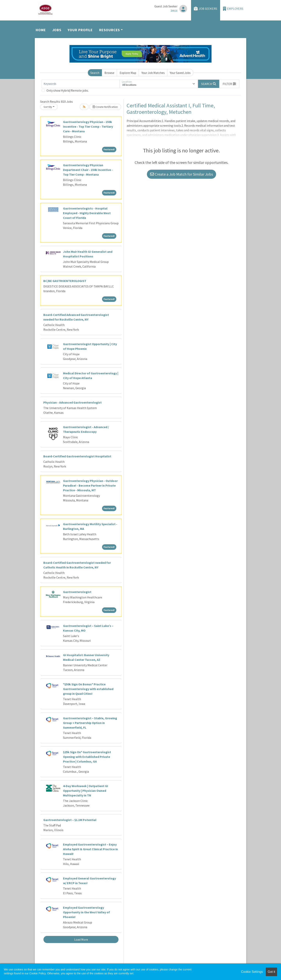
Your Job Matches (153, 73)
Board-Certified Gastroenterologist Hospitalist (77, 456)
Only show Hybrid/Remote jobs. (68, 90)
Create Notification (105, 107)
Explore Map (128, 73)
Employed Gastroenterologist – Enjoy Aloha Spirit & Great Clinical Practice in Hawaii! (90, 849)
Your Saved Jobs (180, 73)
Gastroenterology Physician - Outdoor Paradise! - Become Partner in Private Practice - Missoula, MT (90, 485)
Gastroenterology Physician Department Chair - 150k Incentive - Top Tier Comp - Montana (88, 170)
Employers (233, 9)
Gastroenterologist (77, 592)
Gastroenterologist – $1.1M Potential (70, 820)
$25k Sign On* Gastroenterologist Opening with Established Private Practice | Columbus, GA (87, 757)
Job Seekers (205, 9)
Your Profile (80, 30)
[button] (229, 84)
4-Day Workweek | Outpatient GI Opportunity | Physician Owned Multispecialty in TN (86, 791)
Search (95, 73)
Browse (109, 73)
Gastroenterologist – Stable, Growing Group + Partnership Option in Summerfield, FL (90, 723)
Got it (271, 972)
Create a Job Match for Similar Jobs (181, 174)
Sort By (48, 107)
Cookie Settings (252, 972)
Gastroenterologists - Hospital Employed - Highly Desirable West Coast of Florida (87, 213)
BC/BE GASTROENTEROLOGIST (65, 281)
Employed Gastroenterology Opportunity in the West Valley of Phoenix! (86, 912)
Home (41, 30)
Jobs (57, 30)
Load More (81, 939)
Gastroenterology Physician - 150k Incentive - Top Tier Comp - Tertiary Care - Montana (88, 126)
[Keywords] (81, 84)
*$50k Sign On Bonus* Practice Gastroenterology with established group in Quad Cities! (88, 689)
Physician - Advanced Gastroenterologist (72, 402)
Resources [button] (109, 30)
